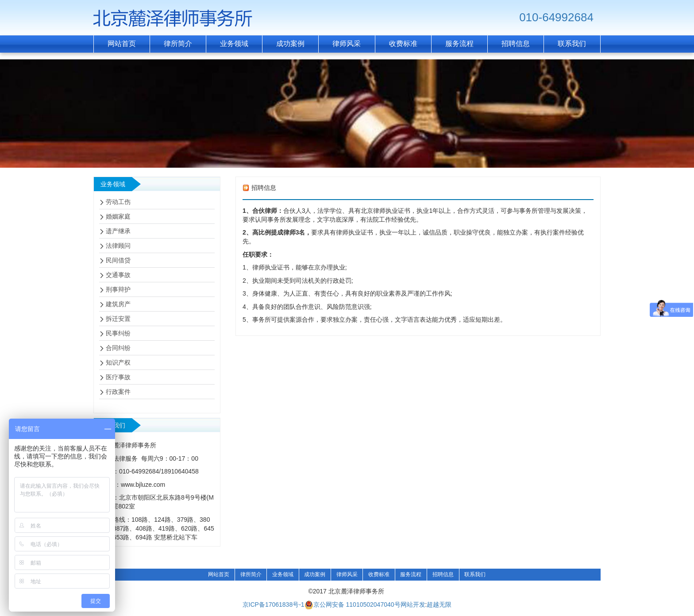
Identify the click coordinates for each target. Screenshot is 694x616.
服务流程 (411, 574)
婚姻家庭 (118, 216)
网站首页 (219, 574)
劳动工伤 (118, 202)
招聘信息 (443, 574)
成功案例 (315, 574)
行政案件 (118, 392)
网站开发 (413, 604)
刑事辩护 (118, 289)
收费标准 (379, 574)
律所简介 (251, 574)
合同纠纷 (118, 348)
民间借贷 (118, 260)
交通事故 (118, 275)
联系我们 (475, 574)
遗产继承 (118, 231)
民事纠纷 (118, 333)
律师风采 (347, 574)
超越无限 (439, 604)
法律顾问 (118, 246)
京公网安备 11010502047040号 (353, 605)
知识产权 (118, 362)
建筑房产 (118, 304)
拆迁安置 (118, 319)
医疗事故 (118, 377)
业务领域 (283, 574)
